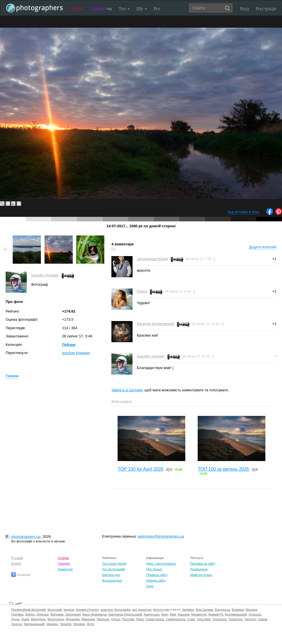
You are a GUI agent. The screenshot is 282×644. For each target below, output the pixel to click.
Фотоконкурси (112, 580)
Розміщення (199, 569)
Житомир (57, 614)
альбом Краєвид (76, 353)
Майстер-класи (201, 575)
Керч (165, 614)
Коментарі (65, 569)
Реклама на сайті (203, 564)
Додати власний (263, 247)
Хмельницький (34, 624)
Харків (263, 619)
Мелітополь (56, 619)
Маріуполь (38, 619)
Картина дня (111, 575)
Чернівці (79, 624)
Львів (25, 619)
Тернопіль (220, 619)
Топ (124, 9)
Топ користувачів (114, 564)
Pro (157, 9)
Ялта (90, 624)
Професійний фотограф (28, 610)
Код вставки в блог (244, 212)
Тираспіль (236, 619)
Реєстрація (266, 9)
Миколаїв (88, 619)
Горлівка (17, 614)
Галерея (101, 9)
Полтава (128, 619)
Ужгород (250, 619)
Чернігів (65, 624)
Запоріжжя (73, 614)
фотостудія (161, 610)
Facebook (21, 575)
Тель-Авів (203, 619)
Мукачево (73, 619)
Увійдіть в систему (127, 390)
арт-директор (142, 610)
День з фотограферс (161, 564)
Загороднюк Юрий (152, 259)
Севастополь (155, 619)
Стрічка (76, 9)
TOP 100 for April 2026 (140, 469)
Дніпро (30, 614)
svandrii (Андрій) (45, 275)
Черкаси (52, 624)
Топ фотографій (114, 569)
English (16, 564)
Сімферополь (176, 619)
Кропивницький (236, 614)
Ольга (142, 291)
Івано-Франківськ (94, 614)
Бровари (238, 610)
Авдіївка (188, 610)
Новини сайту (156, 580)
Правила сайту (157, 575)
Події (150, 586)
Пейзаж (69, 345)
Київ (173, 614)
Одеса (116, 619)
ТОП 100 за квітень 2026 (223, 469)
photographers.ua (26, 537)
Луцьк (16, 619)
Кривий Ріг (216, 614)
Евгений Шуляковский (155, 324)
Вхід (245, 9)
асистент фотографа (116, 610)
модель (69, 610)
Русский (17, 558)
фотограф (55, 610)
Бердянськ (222, 610)
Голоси (12, 376)
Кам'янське (152, 614)
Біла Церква (204, 610)
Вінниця (252, 610)
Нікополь (103, 619)
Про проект (154, 569)
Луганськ (255, 614)
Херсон (16, 624)
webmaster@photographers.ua (161, 536)
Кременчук (199, 614)
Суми (191, 619)
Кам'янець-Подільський (125, 614)
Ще (142, 9)
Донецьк (42, 614)
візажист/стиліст (87, 610)
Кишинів (184, 614)
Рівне (140, 619)
